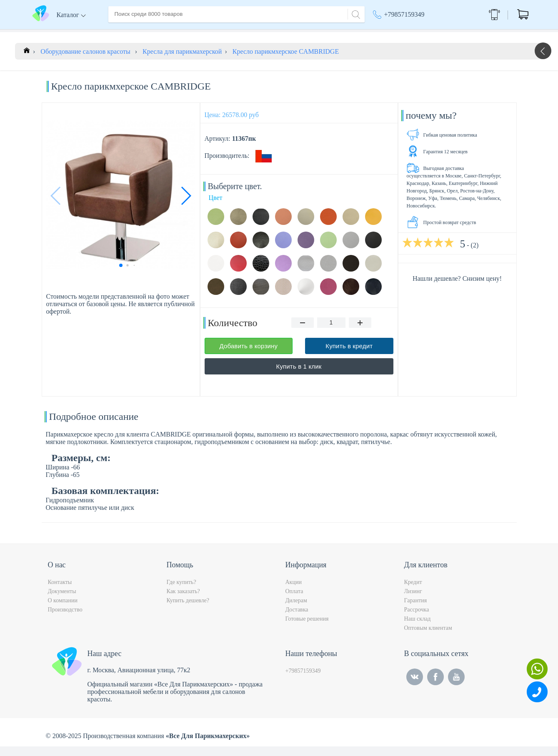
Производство (65, 619)
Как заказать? (183, 601)
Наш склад (418, 628)
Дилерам (296, 610)
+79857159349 (404, 14)
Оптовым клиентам (428, 637)
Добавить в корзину (248, 356)
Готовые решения (307, 628)
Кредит (413, 592)
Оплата (231, 33)
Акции (386, 33)
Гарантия (416, 610)
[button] (186, 205)
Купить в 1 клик (299, 376)
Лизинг (413, 601)
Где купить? (181, 592)
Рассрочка (417, 619)
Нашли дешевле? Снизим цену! (457, 288)
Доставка (198, 33)
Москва (431, 33)
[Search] (355, 14)
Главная (120, 33)
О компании (158, 33)
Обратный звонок (494, 14)
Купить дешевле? (188, 610)
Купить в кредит (349, 356)
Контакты (265, 33)
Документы (62, 601)
